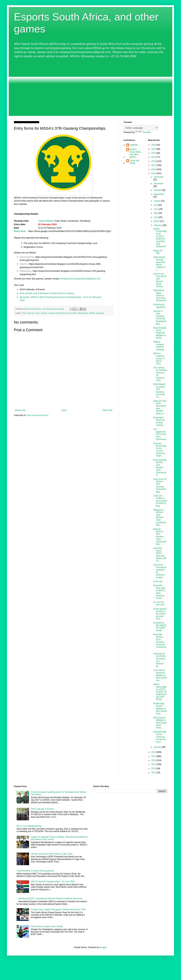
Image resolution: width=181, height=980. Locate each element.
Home (64, 410)
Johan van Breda (134, 162)
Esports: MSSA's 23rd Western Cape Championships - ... (160, 537)
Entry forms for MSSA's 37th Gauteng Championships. (160, 485)
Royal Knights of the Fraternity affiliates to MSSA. (160, 333)
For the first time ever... (160, 603)
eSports (44, 313)
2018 (154, 752)
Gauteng (52, 313)
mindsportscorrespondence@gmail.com (80, 279)
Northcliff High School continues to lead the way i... (160, 737)
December (158, 177)
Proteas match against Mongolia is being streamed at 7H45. (58, 910)
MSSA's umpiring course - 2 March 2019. (159, 359)
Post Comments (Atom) (38, 415)
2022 (154, 161)
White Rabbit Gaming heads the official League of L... (159, 263)
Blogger (103, 947)
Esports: (24, 264)
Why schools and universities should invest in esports (47, 293)
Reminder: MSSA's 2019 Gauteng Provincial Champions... (160, 642)
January (158, 747)
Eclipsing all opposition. (160, 306)
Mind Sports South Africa (67, 313)
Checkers (31, 313)
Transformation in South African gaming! (35, 871)
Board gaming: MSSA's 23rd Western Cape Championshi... (160, 467)
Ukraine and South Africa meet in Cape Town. (52, 854)
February (158, 225)
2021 (154, 165)
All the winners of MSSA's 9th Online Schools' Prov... (160, 614)
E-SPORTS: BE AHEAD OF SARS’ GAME (160, 627)
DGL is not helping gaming (29, 826)
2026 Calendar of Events (42, 809)
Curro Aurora (46, 221)
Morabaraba (83, 313)
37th (24, 313)
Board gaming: (27, 257)
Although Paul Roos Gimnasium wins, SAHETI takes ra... (160, 407)
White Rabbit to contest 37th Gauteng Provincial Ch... (159, 391)
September (159, 194)
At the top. (158, 581)
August (157, 201)
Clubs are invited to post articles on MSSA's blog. (160, 501)
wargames (100, 313)
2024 (154, 153)
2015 (154, 764)
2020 (154, 169)
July (156, 205)
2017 (154, 756)
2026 (154, 145)
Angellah (134, 145)
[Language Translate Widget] (141, 128)
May (156, 213)
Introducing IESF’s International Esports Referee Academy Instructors (50, 899)
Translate (143, 132)
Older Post (107, 410)
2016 (154, 760)
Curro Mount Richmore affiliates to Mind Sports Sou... (160, 675)
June (156, 209)
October (158, 190)
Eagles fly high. (158, 252)
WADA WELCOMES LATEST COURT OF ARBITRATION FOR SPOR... (160, 692)
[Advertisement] (90, 87)
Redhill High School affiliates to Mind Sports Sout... (160, 709)
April (156, 217)
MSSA (92, 313)
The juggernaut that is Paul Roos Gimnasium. (160, 434)
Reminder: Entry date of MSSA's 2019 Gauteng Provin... (159, 592)
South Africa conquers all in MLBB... (47, 926)
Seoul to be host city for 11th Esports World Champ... (160, 280)
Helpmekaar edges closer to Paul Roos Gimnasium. (160, 295)
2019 (154, 173)
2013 (154, 773)
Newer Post (20, 410)
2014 (154, 769)
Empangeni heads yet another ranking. (159, 421)
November (158, 184)
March (157, 221)
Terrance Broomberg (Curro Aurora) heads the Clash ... (160, 450)
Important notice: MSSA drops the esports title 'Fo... (160, 554)
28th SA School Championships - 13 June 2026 (53, 882)
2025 (154, 149)
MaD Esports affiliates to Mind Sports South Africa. (160, 723)
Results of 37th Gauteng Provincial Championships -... (160, 317)
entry (38, 313)
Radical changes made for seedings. (159, 346)
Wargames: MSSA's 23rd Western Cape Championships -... (160, 517)
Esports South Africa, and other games (136, 153)
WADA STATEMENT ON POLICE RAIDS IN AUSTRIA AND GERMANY (160, 238)
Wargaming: (26, 271)
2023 (154, 157)
